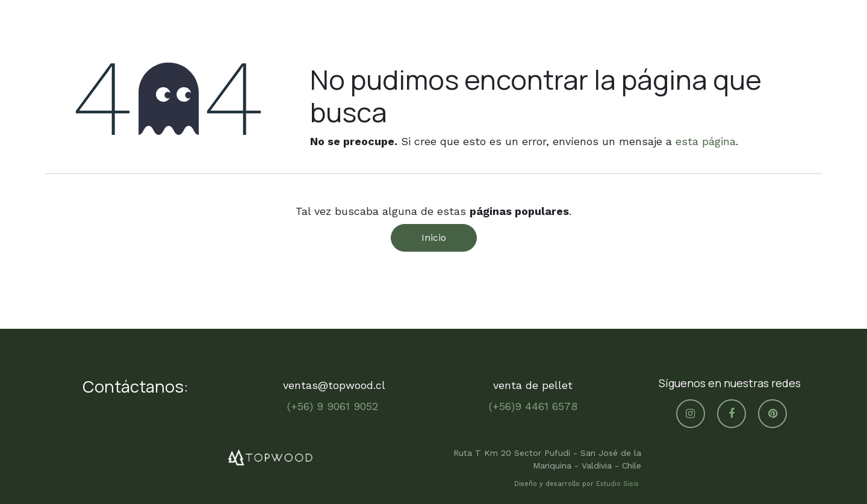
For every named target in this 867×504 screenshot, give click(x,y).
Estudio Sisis (619, 484)
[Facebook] (732, 414)
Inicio (434, 238)
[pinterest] (772, 414)
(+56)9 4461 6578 (533, 406)
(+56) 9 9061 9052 (334, 406)
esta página (706, 141)
